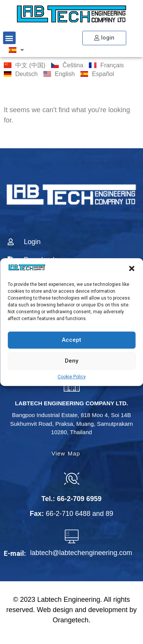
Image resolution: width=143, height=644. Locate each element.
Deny (71, 361)
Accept (71, 340)
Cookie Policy (72, 377)
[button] (132, 269)
